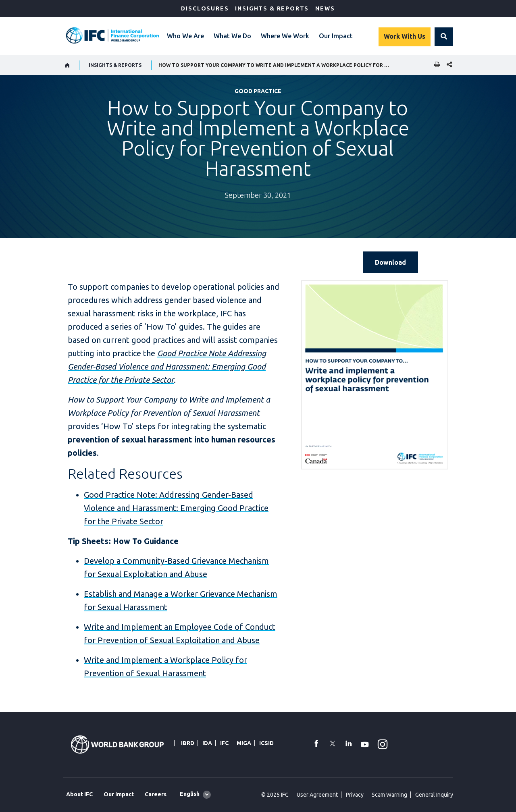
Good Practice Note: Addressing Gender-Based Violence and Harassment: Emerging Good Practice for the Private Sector (176, 508)
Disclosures (205, 8)
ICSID (266, 743)
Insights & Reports (272, 8)
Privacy (355, 795)
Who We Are (185, 36)
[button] (444, 37)
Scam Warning (389, 795)
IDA (207, 743)
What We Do (232, 36)
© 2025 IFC (275, 795)
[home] (68, 65)
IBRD (188, 743)
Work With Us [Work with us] (405, 36)
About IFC (79, 794)
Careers (156, 794)
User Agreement (317, 795)
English (190, 794)
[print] (435, 65)
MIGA (244, 743)
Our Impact (336, 36)
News (325, 8)
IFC (224, 743)
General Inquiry (434, 795)
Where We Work (285, 36)
